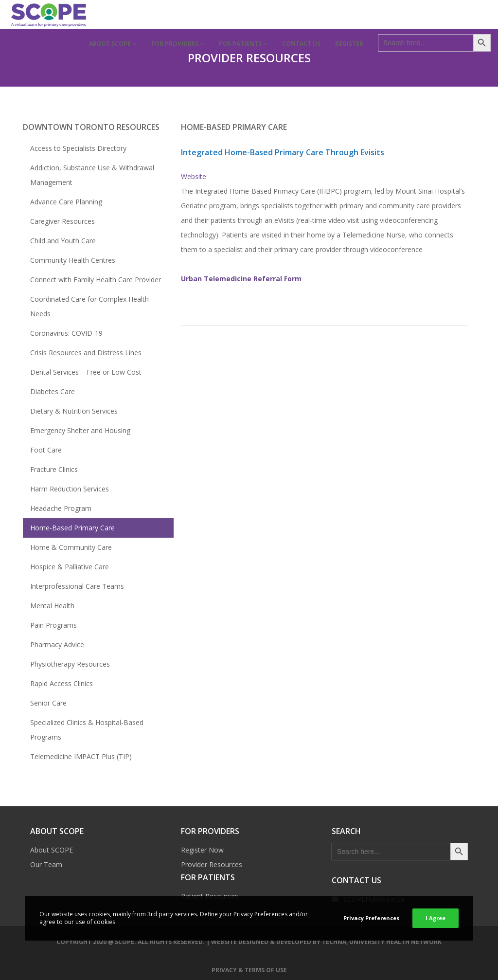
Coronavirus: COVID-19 (66, 333)
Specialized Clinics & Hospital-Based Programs (87, 730)
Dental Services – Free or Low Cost (86, 372)
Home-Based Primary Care (72, 528)
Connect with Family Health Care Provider (96, 280)
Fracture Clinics (54, 469)
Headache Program (61, 508)
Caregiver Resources (62, 221)
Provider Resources (212, 864)
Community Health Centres (73, 260)
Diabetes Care (53, 391)
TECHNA (334, 942)
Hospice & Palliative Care (70, 567)
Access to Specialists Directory (78, 148)
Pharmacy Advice (57, 644)
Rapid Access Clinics (62, 683)
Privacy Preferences (371, 918)
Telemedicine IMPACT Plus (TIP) (81, 756)
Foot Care (46, 450)
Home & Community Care (71, 547)
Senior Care (48, 703)
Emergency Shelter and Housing (80, 430)
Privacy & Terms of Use (249, 970)
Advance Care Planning (66, 202)
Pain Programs (53, 625)
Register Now (202, 850)
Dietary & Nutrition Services (74, 411)
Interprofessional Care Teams (77, 586)
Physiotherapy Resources (70, 664)
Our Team (46, 864)
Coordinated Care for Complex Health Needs (89, 306)
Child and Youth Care (63, 241)
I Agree (436, 918)
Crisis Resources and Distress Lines (86, 353)
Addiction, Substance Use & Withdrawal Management (92, 175)
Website (194, 176)
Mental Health (52, 606)
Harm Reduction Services (70, 489)
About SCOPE (52, 850)
